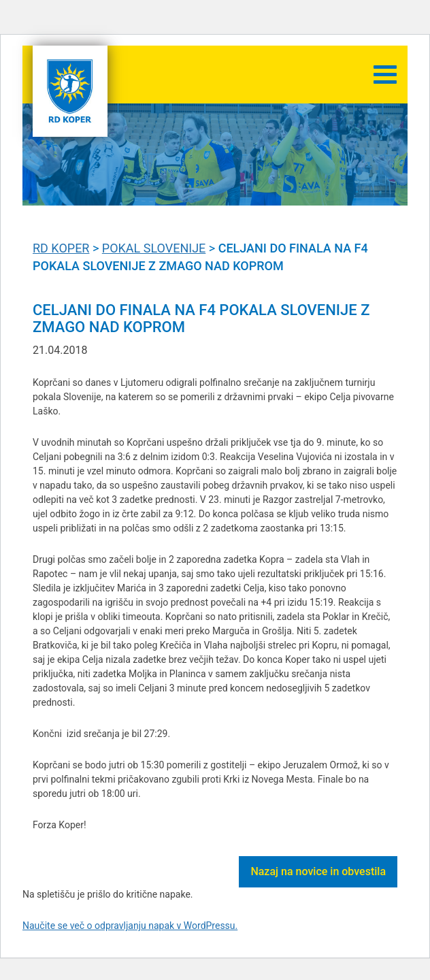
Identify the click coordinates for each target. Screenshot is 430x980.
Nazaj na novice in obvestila (318, 871)
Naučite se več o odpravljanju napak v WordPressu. (130, 926)
